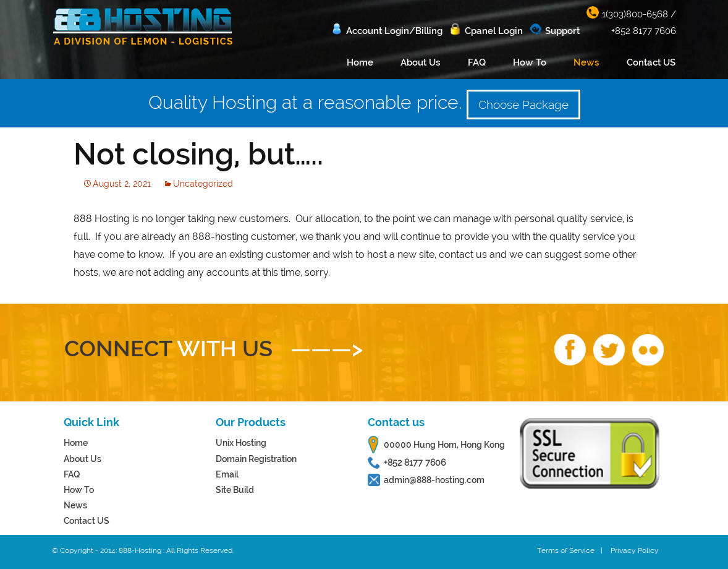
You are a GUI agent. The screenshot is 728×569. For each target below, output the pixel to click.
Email (227, 474)
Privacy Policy (635, 550)
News (586, 62)
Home (360, 62)
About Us (421, 62)
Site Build (235, 490)
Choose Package (523, 105)
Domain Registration (256, 459)
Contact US (651, 62)
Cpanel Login (494, 31)
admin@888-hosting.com (434, 480)
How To (530, 62)
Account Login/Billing (394, 31)
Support (562, 31)
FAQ (477, 62)
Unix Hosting (241, 443)
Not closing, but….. (198, 154)
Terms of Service (566, 550)
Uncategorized (203, 184)
